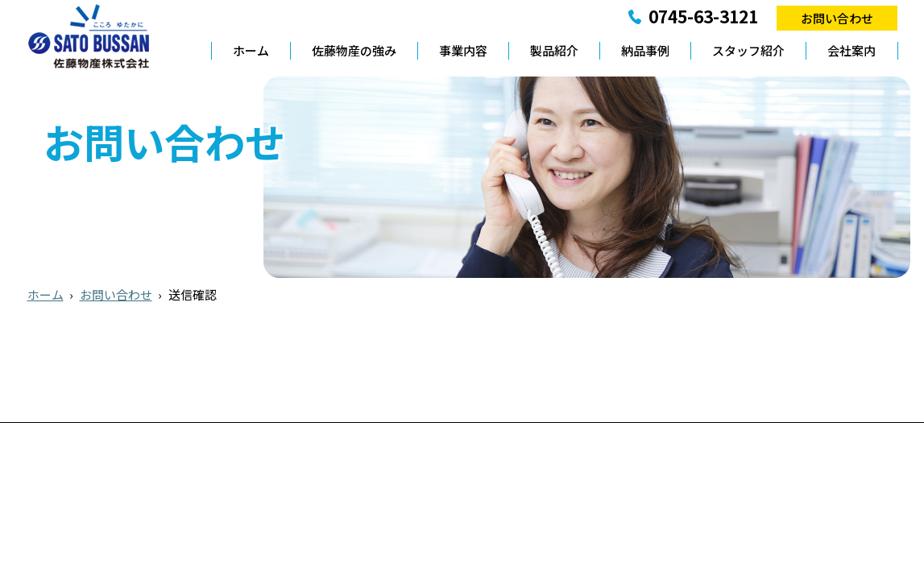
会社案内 (851, 50)
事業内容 (463, 50)
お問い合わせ (837, 18)
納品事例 (645, 50)
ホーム (251, 50)
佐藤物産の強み (354, 50)
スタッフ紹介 (748, 50)
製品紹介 (554, 50)
